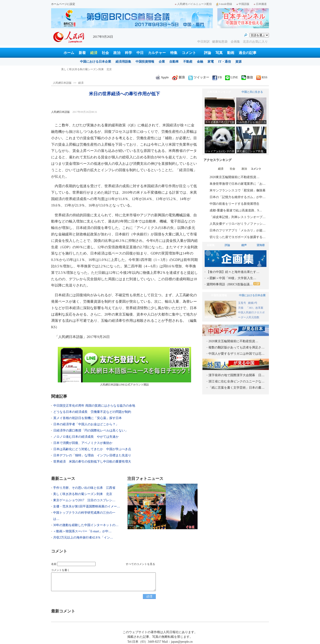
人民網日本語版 (62, 83)
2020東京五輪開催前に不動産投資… (234, 177)
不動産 (188, 62)
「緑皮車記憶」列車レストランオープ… (238, 217)
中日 (140, 53)
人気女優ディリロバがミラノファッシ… (238, 224)
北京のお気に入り (255, 42)
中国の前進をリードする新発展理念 (234, 204)
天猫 (241, 308)
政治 (117, 53)
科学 (128, 53)
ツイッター (199, 77)
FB (217, 77)
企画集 (236, 42)
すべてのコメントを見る (140, 564)
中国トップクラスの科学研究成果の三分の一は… (84, 516)
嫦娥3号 (253, 303)
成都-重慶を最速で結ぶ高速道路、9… (236, 210)
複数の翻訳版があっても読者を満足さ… (236, 347)
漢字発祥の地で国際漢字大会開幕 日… (236, 375)
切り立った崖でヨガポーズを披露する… (238, 237)
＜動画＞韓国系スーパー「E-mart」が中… (82, 531)
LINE (232, 77)
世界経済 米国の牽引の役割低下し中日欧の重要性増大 (92, 462)
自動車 (174, 62)
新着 (82, 53)
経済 (94, 53)
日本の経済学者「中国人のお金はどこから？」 (86, 424)
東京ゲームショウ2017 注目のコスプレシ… (84, 500)
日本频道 (260, 4)
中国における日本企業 (96, 62)
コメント (189, 53)
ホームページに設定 (63, 4)
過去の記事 (248, 53)
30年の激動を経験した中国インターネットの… (86, 525)
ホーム (69, 53)
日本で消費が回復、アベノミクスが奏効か (83, 443)
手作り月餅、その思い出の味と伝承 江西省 (88, 69)
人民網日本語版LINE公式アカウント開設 (124, 367)
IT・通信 (225, 62)
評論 (208, 53)
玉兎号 (242, 303)
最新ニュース (63, 479)
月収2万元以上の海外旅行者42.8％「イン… (83, 538)
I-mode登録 (224, 4)
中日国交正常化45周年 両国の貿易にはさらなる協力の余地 (94, 406)
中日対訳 (204, 42)
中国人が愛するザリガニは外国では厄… (236, 354)
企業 (162, 62)
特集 (174, 53)
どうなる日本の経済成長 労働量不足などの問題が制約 (92, 412)
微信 (247, 77)
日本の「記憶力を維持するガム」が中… (238, 197)
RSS (262, 77)
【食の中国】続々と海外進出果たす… (233, 272)
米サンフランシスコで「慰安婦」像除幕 (238, 190)
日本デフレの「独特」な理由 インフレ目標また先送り (92, 455)
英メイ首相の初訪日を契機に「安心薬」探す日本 (88, 418)
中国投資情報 (145, 62)
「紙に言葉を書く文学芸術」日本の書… (236, 388)
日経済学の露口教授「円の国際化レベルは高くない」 (91, 430)
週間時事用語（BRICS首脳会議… (233, 284)
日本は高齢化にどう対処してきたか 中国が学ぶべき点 (92, 449)
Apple (162, 77)
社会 (105, 53)
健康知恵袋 (220, 42)
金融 (200, 62)
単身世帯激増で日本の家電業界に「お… (238, 184)
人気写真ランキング (219, 92)
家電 (211, 62)
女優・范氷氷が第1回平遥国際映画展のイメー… (87, 506)
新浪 (178, 77)
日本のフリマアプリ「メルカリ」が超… (238, 230)
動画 (231, 53)
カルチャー (157, 53)
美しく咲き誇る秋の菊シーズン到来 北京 (83, 494)
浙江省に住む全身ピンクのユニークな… (236, 381)
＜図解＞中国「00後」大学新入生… (231, 278)
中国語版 (243, 4)
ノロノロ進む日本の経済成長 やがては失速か (86, 437)
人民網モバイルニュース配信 (193, 4)
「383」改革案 (255, 308)
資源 (238, 62)
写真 (219, 53)
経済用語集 (123, 62)
